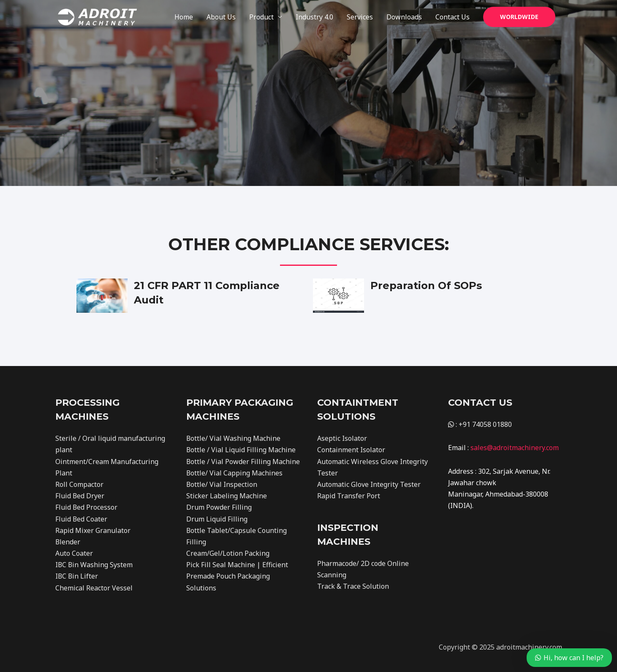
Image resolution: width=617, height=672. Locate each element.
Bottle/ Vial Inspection (222, 484)
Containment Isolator (351, 450)
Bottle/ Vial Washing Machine (234, 438)
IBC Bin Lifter (77, 576)
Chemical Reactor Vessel (94, 588)
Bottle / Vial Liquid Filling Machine (241, 450)
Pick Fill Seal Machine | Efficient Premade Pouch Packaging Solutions (237, 576)
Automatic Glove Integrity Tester (369, 484)
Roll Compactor (79, 484)
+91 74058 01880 (485, 424)
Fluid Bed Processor (87, 507)
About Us (221, 17)
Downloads (404, 17)
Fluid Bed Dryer (80, 496)
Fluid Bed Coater (82, 519)
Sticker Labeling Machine (227, 496)
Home (184, 17)
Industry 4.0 (314, 17)
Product (261, 17)
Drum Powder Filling (219, 507)
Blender (68, 542)
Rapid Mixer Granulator (93, 530)
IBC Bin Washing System (94, 565)
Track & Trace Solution (353, 586)
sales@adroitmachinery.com (515, 448)
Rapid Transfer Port (349, 496)
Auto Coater (74, 553)
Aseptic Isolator (342, 438)
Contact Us (453, 17)
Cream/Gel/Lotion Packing (228, 553)
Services (360, 17)
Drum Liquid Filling (217, 519)
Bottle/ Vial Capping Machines (235, 473)
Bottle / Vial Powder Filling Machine (243, 462)
